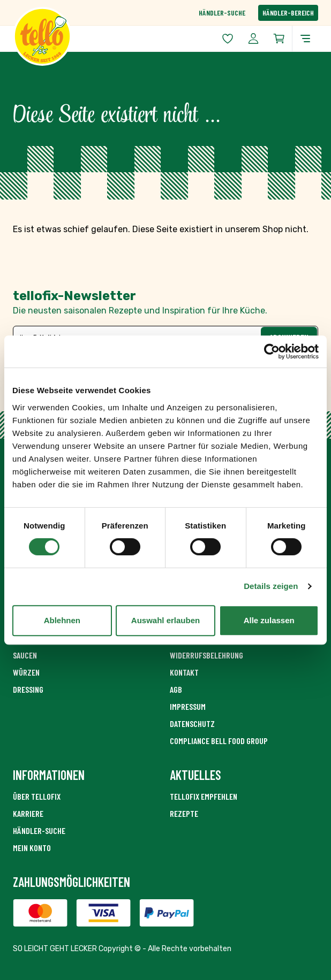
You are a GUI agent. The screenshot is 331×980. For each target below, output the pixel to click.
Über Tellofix (37, 796)
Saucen (25, 655)
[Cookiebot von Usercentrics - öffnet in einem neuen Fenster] (272, 351)
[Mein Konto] (253, 39)
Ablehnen (62, 620)
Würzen (26, 672)
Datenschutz (192, 723)
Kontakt (184, 672)
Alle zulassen (269, 620)
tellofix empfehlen (204, 796)
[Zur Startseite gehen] (89, 36)
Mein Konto (32, 848)
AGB (176, 689)
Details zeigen (271, 586)
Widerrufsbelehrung (206, 655)
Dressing (28, 689)
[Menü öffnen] (305, 39)
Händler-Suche (222, 13)
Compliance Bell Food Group (219, 741)
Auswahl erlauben (165, 620)
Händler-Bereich (288, 13)
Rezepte (184, 813)
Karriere (28, 813)
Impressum (188, 706)
